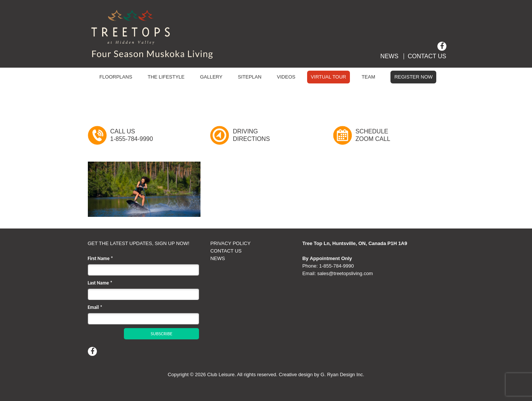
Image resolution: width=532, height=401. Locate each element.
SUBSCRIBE (161, 334)
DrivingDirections (251, 135)
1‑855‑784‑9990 (337, 266)
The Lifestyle (166, 77)
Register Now (413, 77)
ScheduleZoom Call (373, 135)
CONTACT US (226, 251)
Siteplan (250, 77)
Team (368, 77)
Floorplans (116, 77)
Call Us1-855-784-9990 (132, 135)
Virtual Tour (329, 77)
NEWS (218, 258)
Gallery (211, 77)
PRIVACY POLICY (230, 243)
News (389, 56)
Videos (286, 77)
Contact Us (427, 56)
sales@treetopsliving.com (345, 273)
